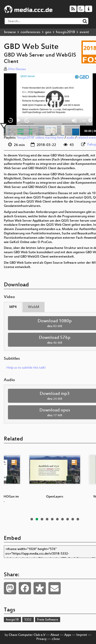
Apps (68, 635)
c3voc (56, 639)
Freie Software (48, 620)
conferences (30, 32)
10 (78, 519)
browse (10, 32)
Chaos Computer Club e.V (27, 635)
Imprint (82, 635)
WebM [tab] (34, 307)
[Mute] (74, 120)
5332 (28, 620)
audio (71, 138)
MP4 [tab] (13, 307)
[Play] (19, 120)
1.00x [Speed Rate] (83, 121)
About (55, 635)
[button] (55, 99)
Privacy (41, 639)
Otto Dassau (17, 69)
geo (48, 32)
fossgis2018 (65, 32)
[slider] (42, 131)
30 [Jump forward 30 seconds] (27, 120)
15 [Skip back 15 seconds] (11, 120)
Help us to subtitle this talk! (26, 368)
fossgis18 (12, 620)
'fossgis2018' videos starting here (40, 138)
